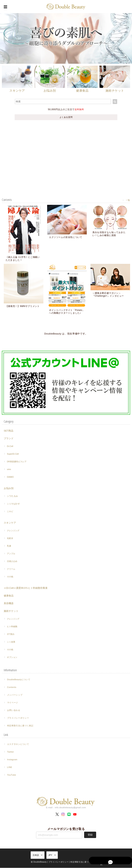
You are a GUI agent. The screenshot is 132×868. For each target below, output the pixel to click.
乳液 (9, 546)
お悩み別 (9, 489)
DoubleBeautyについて (19, 680)
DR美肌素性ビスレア (17, 462)
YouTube (12, 775)
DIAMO (10, 477)
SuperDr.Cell (13, 454)
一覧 (128, 200)
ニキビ (10, 512)
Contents (12, 688)
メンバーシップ (15, 695)
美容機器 (9, 604)
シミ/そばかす (13, 504)
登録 (90, 835)
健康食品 (9, 596)
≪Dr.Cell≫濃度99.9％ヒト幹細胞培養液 (26, 588)
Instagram (12, 760)
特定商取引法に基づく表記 (20, 726)
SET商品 (9, 431)
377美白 (11, 635)
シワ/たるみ (12, 496)
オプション (12, 658)
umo (9, 470)
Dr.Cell (10, 447)
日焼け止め (12, 562)
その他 (10, 577)
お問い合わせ (14, 711)
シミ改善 (11, 642)
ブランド (9, 439)
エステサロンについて (18, 745)
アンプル (11, 554)
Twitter (11, 752)
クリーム (11, 569)
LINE (10, 768)
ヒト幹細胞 (12, 627)
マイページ (13, 703)
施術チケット (11, 611)
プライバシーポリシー (18, 718)
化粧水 (10, 539)
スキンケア (10, 523)
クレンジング (13, 531)
